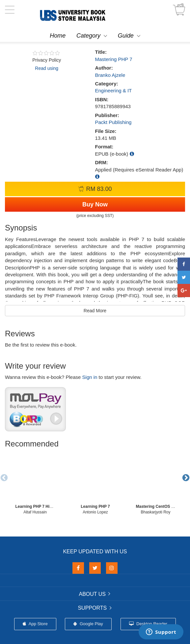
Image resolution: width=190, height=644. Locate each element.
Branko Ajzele (110, 75)
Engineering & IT (114, 91)
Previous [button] (3, 477)
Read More (95, 311)
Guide (126, 36)
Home (58, 36)
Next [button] (185, 477)
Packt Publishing (113, 122)
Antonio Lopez (95, 512)
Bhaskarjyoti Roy (155, 512)
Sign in (90, 377)
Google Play (88, 624)
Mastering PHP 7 (114, 59)
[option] (35, 483)
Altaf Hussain (35, 512)
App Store (35, 624)
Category (88, 36)
